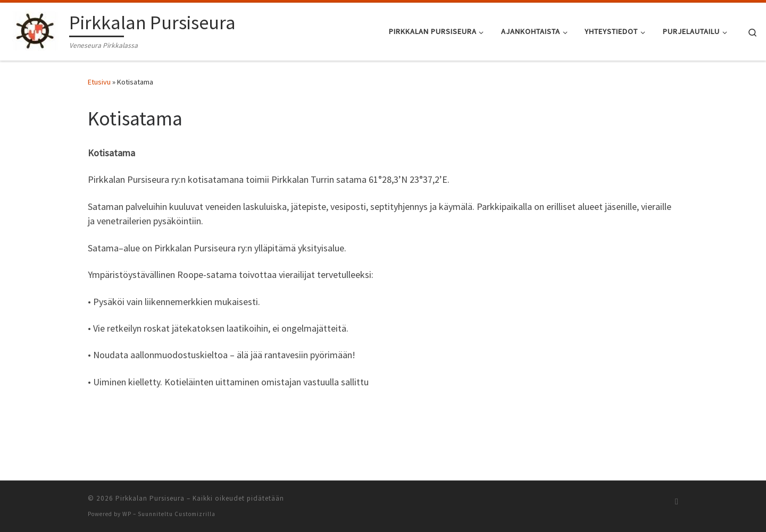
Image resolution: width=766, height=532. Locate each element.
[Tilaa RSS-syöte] (677, 501)
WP (127, 514)
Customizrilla (195, 514)
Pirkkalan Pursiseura (150, 498)
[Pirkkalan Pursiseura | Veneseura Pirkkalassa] (37, 29)
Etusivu (99, 82)
